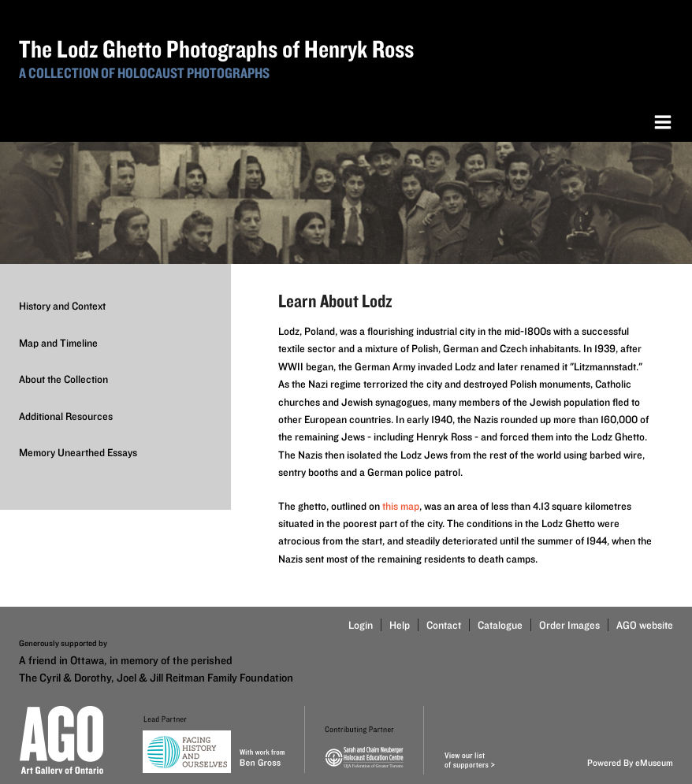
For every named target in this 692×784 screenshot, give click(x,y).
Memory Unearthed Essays (78, 452)
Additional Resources (66, 416)
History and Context (62, 306)
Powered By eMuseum (630, 762)
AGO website (645, 625)
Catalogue (500, 625)
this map (401, 506)
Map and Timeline (58, 343)
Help (400, 625)
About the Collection (63, 379)
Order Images (569, 625)
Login (361, 625)
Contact (444, 625)
